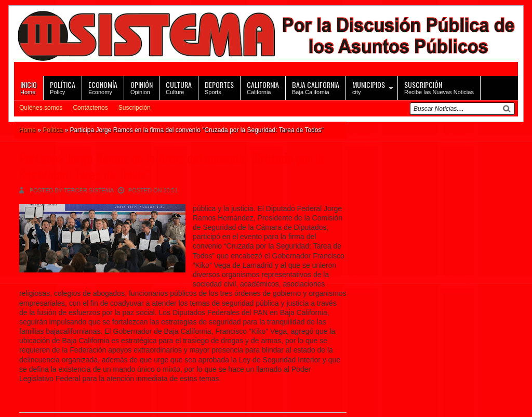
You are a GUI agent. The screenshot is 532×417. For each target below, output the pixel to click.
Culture (179, 87)
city (369, 87)
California (263, 87)
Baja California (316, 87)
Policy (63, 87)
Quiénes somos (41, 108)
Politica (53, 130)
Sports (219, 87)
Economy (103, 87)
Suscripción (135, 108)
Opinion (142, 87)
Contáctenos (90, 108)
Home (29, 87)
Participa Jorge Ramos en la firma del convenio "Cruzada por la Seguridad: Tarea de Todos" (171, 166)
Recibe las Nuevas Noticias (439, 87)
